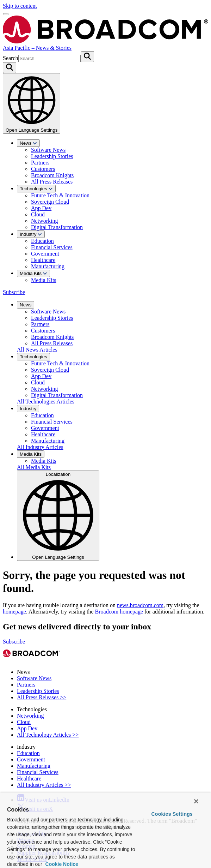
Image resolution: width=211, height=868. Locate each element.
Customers (43, 169)
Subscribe (14, 292)
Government (45, 254)
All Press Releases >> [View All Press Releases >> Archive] (42, 697)
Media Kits (33, 273)
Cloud (38, 214)
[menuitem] (113, 162)
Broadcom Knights (52, 175)
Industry (31, 234)
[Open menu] (6, 14)
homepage (14, 612)
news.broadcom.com (140, 605)
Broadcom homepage (119, 612)
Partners (40, 163)
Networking (44, 221)
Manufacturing (48, 266)
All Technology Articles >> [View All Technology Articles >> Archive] (48, 735)
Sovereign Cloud (50, 202)
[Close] (196, 801)
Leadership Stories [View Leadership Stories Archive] (38, 691)
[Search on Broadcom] (10, 68)
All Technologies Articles (46, 402)
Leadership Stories (52, 156)
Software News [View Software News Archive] (34, 678)
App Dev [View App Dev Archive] (27, 728)
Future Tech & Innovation (60, 195)
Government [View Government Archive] (31, 759)
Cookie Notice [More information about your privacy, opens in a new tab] (61, 864)
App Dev (41, 208)
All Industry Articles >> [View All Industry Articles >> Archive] (44, 785)
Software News (48, 150)
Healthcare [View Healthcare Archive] (29, 779)
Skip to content (20, 6)
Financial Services (52, 247)
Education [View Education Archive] (28, 753)
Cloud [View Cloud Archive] (24, 722)
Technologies (36, 189)
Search (11, 58)
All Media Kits (34, 467)
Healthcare (43, 260)
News (28, 143)
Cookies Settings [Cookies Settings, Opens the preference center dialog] (172, 814)
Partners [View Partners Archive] (26, 685)
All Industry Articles (40, 447)
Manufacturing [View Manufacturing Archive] (34, 766)
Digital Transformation (57, 227)
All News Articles (37, 350)
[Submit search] (87, 57)
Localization (58, 516)
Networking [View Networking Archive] (30, 716)
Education (42, 241)
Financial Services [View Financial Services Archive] (38, 772)
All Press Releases (52, 182)
